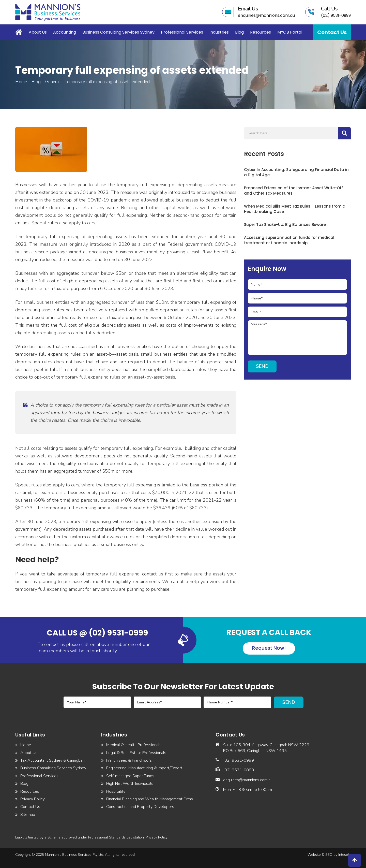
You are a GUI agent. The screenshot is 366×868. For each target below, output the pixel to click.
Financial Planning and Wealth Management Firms (150, 799)
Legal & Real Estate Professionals (136, 753)
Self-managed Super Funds (130, 776)
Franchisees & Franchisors (129, 760)
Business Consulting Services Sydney (118, 32)
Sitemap (28, 815)
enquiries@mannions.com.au (248, 780)
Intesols (345, 855)
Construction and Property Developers (140, 807)
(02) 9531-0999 (239, 760)
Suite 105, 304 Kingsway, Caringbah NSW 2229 (266, 745)
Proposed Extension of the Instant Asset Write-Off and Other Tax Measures (293, 191)
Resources (261, 32)
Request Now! (269, 648)
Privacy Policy (33, 799)
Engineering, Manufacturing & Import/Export (144, 768)
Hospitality (116, 791)
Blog (239, 32)
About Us (38, 32)
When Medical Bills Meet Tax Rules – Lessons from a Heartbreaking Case (295, 209)
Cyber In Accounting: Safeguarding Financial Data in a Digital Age (296, 172)
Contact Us (332, 32)
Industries (219, 32)
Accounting (65, 32)
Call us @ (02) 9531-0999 (97, 633)
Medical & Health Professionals (134, 745)
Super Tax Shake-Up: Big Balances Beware (285, 225)
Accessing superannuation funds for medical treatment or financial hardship (289, 240)
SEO (329, 855)
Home (20, 32)
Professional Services (182, 32)
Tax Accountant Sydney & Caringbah (52, 760)
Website (314, 855)
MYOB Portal (290, 32)
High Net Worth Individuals (130, 784)
